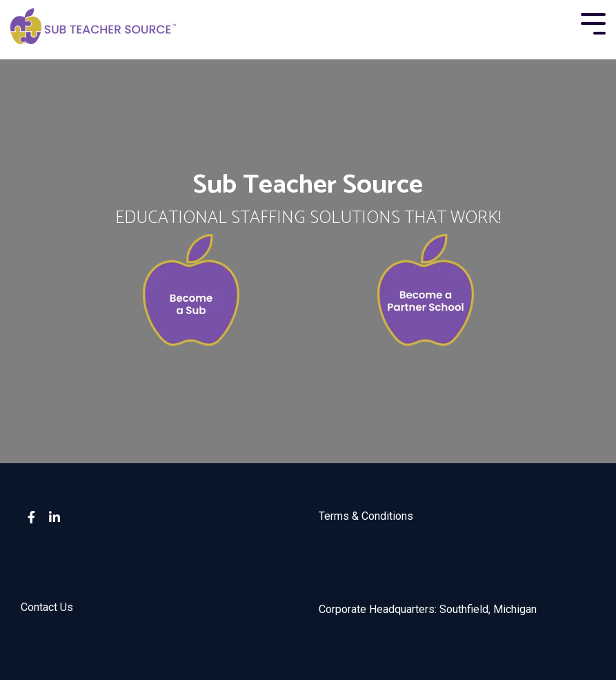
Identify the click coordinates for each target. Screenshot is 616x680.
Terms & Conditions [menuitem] (366, 516)
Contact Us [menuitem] (47, 607)
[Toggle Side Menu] (593, 22)
